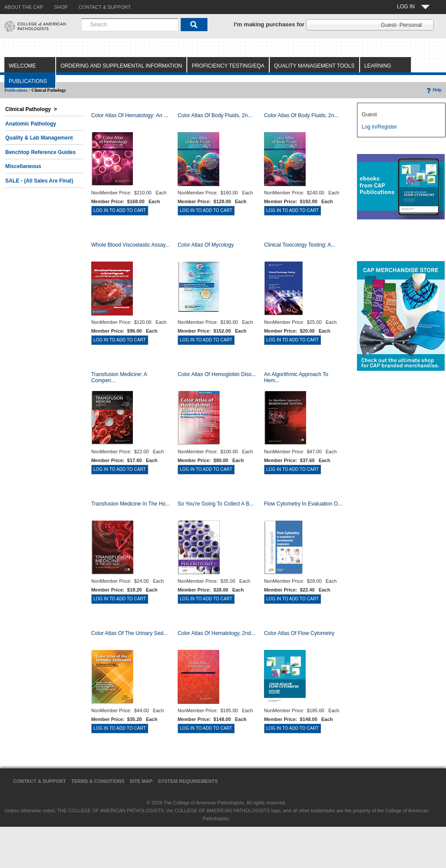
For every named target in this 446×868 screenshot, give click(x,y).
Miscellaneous (23, 166)
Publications (28, 81)
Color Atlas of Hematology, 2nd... (216, 633)
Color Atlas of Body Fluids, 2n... (215, 115)
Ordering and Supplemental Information (121, 66)
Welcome (22, 66)
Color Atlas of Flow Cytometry (299, 633)
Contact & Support (39, 781)
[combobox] (130, 25)
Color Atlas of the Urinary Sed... (130, 633)
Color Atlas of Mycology (206, 245)
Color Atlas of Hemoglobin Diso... (217, 374)
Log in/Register (380, 127)
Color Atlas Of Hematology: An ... (130, 115)
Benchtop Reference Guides (41, 152)
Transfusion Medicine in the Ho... (130, 504)
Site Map (141, 781)
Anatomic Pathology (31, 124)
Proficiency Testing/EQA (228, 66)
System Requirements (188, 781)
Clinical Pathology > (31, 109)
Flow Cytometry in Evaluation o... (303, 504)
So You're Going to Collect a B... (216, 504)
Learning (378, 66)
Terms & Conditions (98, 781)
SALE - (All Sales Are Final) (39, 181)
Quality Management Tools (314, 66)
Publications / (17, 90)
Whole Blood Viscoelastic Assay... (130, 245)
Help (434, 90)
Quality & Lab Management (39, 138)
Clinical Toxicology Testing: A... (300, 245)
